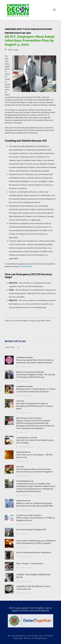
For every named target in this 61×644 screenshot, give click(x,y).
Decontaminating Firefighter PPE (31, 530)
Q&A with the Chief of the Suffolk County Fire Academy (35, 440)
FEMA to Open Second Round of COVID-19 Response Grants (35, 518)
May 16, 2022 (23, 432)
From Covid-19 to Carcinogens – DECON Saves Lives (34, 455)
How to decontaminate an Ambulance (34, 552)
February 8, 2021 (25, 476)
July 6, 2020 (23, 547)
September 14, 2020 (26, 524)
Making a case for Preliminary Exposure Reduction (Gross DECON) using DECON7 (35, 504)
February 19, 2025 (26, 396)
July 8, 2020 (23, 534)
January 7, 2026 (25, 367)
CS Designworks (39, 638)
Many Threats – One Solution (30, 564)
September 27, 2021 (26, 447)
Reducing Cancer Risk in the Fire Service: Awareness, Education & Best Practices (35, 360)
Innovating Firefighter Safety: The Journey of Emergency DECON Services (36, 375)
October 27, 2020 (25, 510)
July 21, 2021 (13, 50)
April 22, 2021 (24, 461)
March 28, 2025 (24, 381)
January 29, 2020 (25, 557)
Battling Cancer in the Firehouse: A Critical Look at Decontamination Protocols (36, 389)
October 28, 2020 (25, 495)
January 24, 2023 (25, 413)
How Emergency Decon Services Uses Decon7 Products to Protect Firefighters (34, 469)
